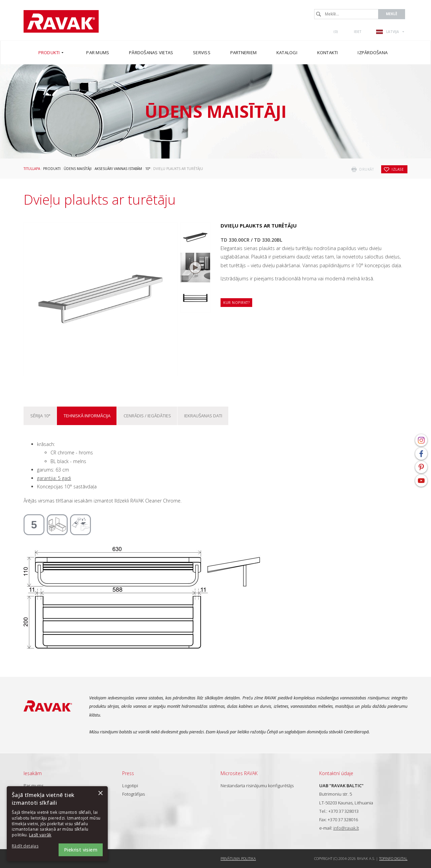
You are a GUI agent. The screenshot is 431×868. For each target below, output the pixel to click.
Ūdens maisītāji (78, 169)
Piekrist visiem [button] (81, 850)
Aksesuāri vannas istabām (118, 169)
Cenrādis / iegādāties (147, 416)
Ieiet (358, 32)
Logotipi (130, 786)
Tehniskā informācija (87, 416)
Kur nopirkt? (236, 303)
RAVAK (61, 21)
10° (148, 169)
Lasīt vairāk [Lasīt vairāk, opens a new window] (40, 835)
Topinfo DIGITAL (393, 858)
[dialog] (57, 824)
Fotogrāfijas (134, 794)
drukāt (367, 169)
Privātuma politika (238, 858)
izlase (398, 169)
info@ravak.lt (346, 828)
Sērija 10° (40, 416)
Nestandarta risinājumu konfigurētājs (257, 786)
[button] (30, 846)
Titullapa (32, 169)
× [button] (100, 793)
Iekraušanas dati (203, 416)
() (336, 32)
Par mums (34, 786)
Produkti (52, 169)
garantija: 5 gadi (54, 478)
